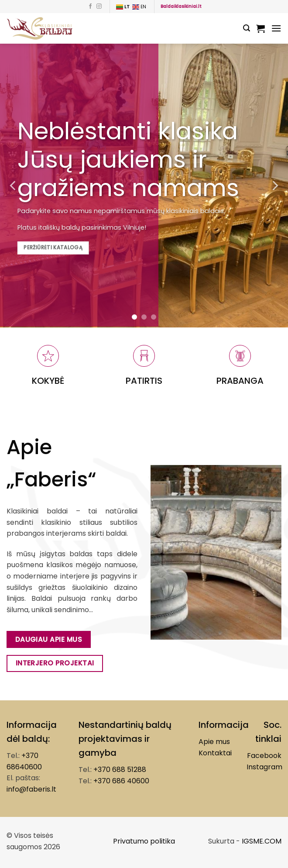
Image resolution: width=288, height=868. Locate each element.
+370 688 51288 (120, 770)
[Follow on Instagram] (99, 7)
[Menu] (276, 28)
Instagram (264, 767)
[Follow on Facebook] (90, 7)
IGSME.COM (262, 841)
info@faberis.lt (31, 789)
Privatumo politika (144, 841)
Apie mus (214, 742)
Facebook (264, 756)
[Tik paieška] (247, 28)
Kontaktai (215, 753)
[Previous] (14, 186)
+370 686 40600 (121, 781)
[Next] (274, 186)
